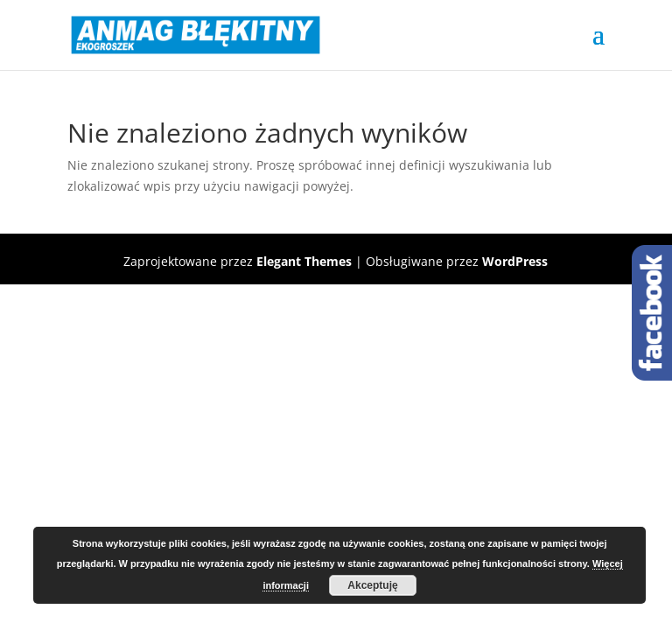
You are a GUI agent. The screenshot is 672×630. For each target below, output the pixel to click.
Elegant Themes (304, 261)
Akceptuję (372, 585)
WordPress (515, 261)
